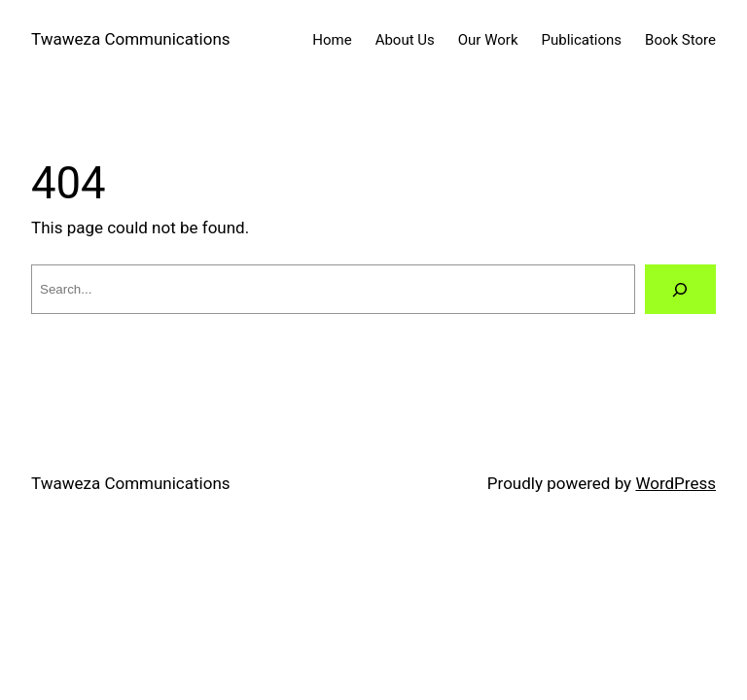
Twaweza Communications (131, 39)
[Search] (680, 289)
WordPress (676, 483)
